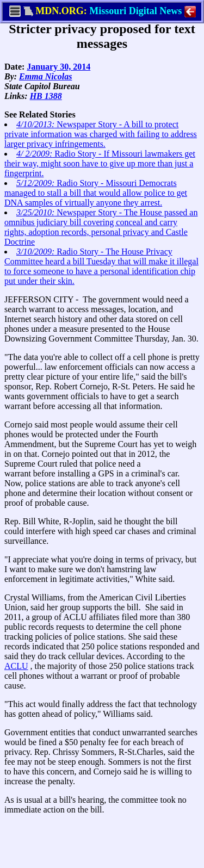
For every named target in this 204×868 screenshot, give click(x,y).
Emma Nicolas (45, 76)
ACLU (16, 666)
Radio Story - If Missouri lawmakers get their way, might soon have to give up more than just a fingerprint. (100, 163)
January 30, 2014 (58, 67)
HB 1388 (46, 96)
